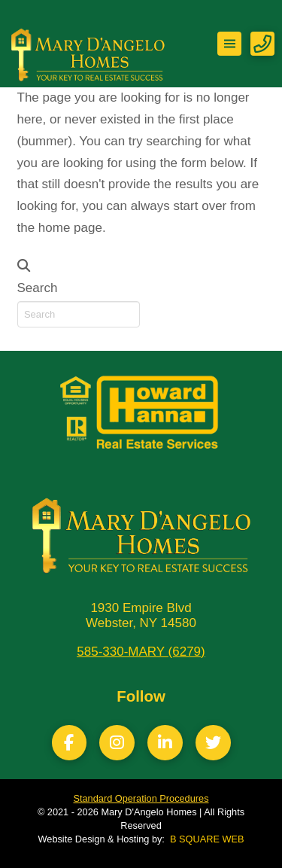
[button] (229, 44)
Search (38, 288)
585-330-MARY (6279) (141, 652)
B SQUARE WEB (207, 839)
